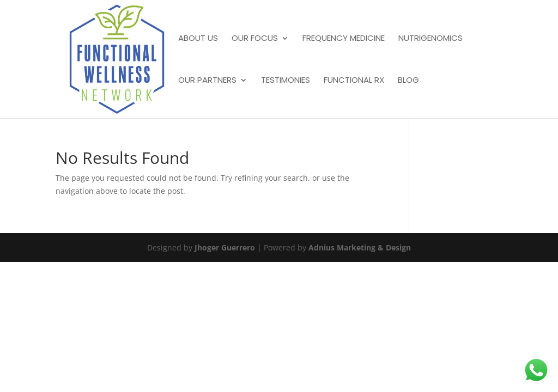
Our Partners (207, 81)
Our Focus (255, 39)
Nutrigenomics (430, 39)
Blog (408, 81)
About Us (198, 39)
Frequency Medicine (344, 39)
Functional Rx (354, 81)
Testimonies (286, 81)
